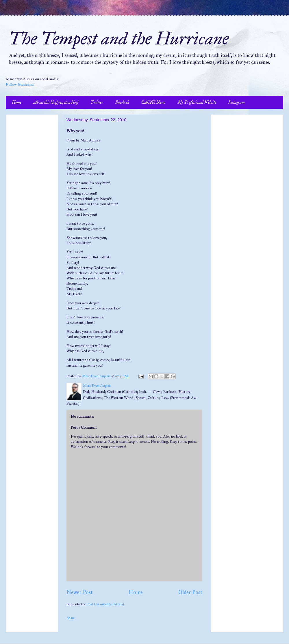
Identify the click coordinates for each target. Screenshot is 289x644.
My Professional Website (197, 102)
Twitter (97, 102)
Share (71, 618)
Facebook (122, 102)
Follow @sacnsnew (20, 85)
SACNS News (153, 102)
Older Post (190, 592)
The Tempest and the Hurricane (119, 39)
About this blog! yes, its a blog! (56, 102)
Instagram (237, 102)
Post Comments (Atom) (105, 604)
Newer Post (80, 592)
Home (17, 102)
